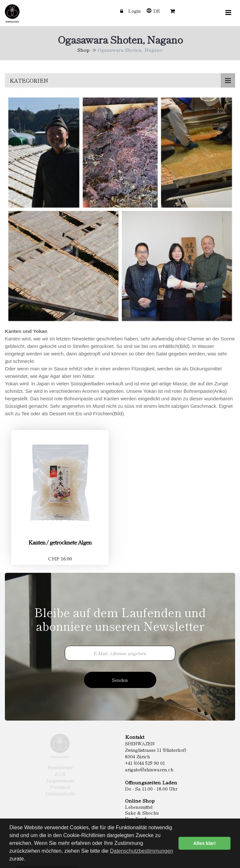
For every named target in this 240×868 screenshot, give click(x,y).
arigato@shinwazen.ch (149, 769)
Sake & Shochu (142, 813)
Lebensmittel (139, 807)
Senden (120, 680)
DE (157, 11)
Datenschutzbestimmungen (141, 851)
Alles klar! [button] (205, 843)
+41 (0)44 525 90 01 (145, 763)
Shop (83, 50)
